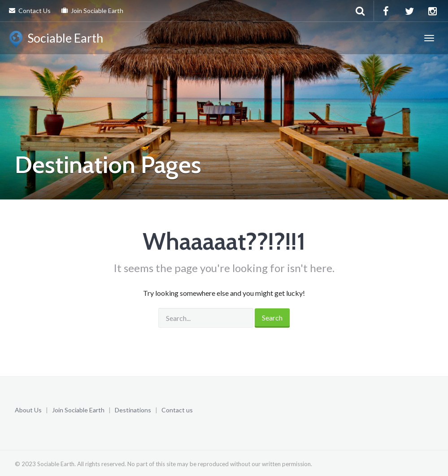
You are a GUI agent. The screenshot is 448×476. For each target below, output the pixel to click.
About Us (28, 410)
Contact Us (30, 11)
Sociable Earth (56, 39)
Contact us (177, 410)
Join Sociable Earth (92, 11)
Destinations (133, 410)
